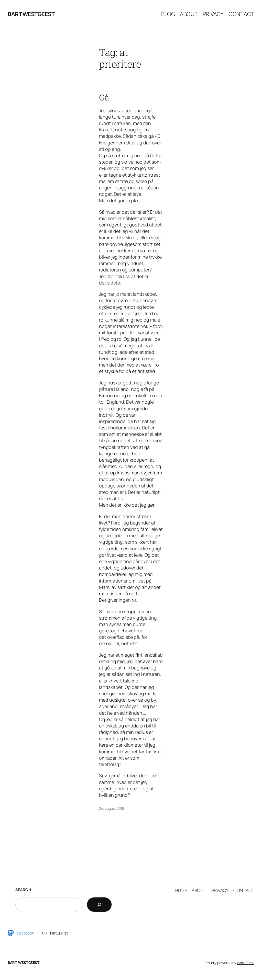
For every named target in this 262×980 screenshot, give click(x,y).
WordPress (246, 963)
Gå (104, 97)
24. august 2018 (112, 808)
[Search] (99, 905)
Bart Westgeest (31, 14)
